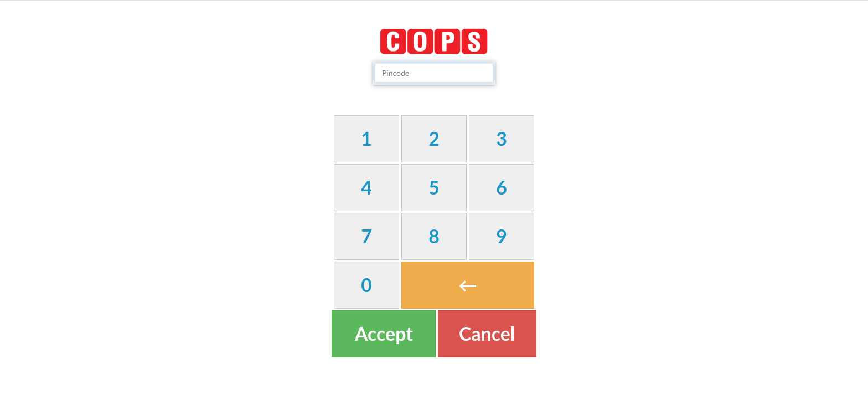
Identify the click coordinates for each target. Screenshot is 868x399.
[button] (367, 139)
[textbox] (434, 73)
